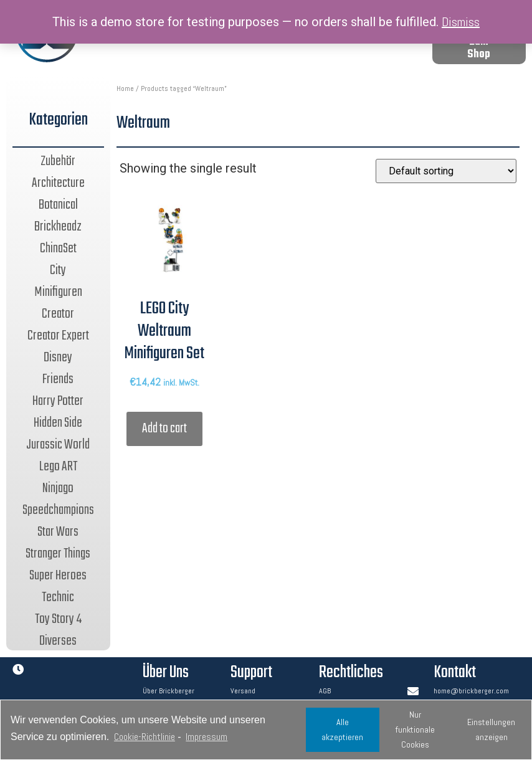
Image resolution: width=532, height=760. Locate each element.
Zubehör (58, 161)
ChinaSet (58, 249)
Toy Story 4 (58, 619)
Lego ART (58, 467)
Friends (58, 379)
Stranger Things (58, 554)
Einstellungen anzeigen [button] (491, 729)
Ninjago (58, 488)
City (58, 270)
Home (125, 88)
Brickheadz (58, 227)
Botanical (58, 205)
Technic (58, 597)
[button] (479, 49)
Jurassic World (58, 445)
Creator (58, 314)
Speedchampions (58, 510)
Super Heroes (58, 576)
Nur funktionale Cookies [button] (415, 729)
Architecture (58, 183)
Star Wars (58, 532)
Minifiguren (58, 292)
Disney (58, 358)
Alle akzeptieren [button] (342, 729)
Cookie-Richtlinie (145, 737)
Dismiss (461, 22)
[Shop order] (446, 171)
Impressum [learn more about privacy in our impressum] (207, 737)
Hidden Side (58, 423)
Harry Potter (58, 401)
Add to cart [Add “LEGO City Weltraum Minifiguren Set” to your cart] (164, 429)
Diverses (58, 641)
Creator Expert (58, 336)
